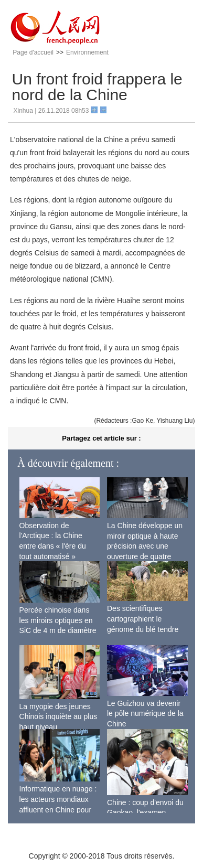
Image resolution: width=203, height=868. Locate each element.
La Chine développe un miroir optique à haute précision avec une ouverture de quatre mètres (145, 546)
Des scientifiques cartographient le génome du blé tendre (143, 619)
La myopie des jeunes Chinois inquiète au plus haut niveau (58, 717)
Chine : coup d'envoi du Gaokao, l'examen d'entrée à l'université (145, 813)
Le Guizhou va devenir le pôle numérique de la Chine (145, 714)
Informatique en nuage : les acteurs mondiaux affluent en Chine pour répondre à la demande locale (58, 809)
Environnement (87, 52)
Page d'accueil (33, 52)
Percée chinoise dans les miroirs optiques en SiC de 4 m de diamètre (58, 620)
